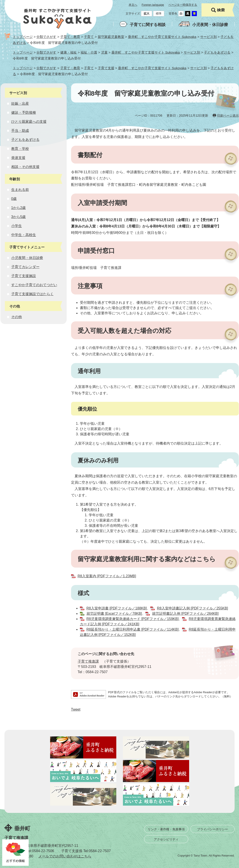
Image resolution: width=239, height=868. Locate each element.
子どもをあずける (217, 52)
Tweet (76, 709)
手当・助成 (20, 131)
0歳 (14, 199)
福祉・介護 (89, 52)
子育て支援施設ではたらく (32, 294)
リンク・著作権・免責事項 (166, 829)
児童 (104, 52)
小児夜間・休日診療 (210, 25)
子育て (89, 37)
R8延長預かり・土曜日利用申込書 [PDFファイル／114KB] (133, 629)
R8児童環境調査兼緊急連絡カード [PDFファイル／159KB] (133, 619)
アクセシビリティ (166, 839)
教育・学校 (20, 149)
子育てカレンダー (25, 267)
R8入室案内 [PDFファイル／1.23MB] (107, 576)
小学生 (17, 226)
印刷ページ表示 (228, 115)
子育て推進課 (88, 661)
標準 (159, 14)
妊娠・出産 (20, 103)
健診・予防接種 (24, 113)
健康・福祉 (69, 52)
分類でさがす (46, 37)
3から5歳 (19, 217)
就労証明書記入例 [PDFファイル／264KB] (185, 614)
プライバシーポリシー (213, 829)
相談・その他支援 (25, 167)
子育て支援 (106, 68)
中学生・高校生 (24, 235)
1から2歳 (19, 208)
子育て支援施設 (24, 276)
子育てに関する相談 (148, 25)
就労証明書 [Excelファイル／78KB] (114, 614)
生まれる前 (20, 190)
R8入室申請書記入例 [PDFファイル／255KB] (192, 608)
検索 (218, 10)
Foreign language (153, 5)
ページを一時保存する (183, 5)
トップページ (23, 37)
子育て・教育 (70, 37)
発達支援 (18, 158)
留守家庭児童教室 (111, 37)
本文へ (133, 5)
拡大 (147, 14)
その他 (17, 317)
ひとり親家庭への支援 (29, 122)
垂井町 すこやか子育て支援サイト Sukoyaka (162, 37)
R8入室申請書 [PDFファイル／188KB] (117, 608)
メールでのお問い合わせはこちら (65, 856)
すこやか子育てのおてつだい (34, 285)
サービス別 (208, 37)
